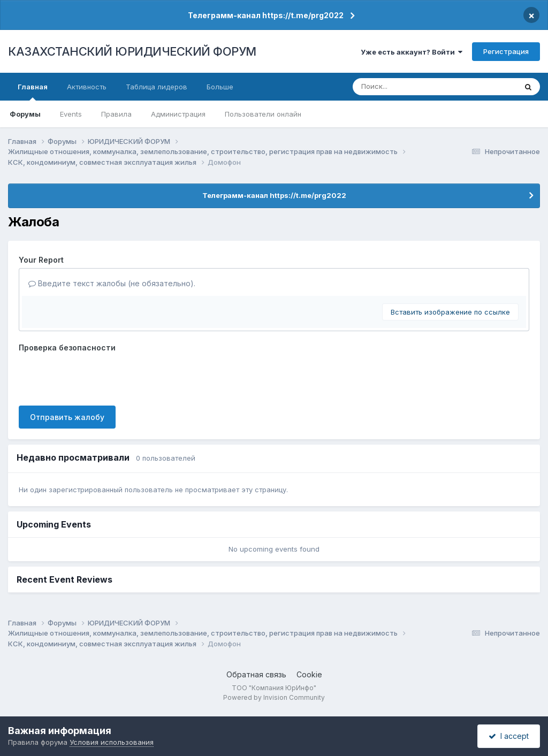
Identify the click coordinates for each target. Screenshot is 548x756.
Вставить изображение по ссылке (450, 312)
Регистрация (506, 51)
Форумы (25, 114)
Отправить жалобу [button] (67, 417)
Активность (87, 87)
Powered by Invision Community (274, 697)
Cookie (309, 674)
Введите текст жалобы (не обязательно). (112, 283)
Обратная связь (256, 674)
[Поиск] (415, 87)
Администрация (178, 114)
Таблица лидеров (157, 87)
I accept (509, 736)
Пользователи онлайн (263, 114)
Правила (116, 114)
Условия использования (112, 742)
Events (71, 114)
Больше (220, 87)
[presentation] (100, 377)
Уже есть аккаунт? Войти (412, 52)
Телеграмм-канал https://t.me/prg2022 (266, 15)
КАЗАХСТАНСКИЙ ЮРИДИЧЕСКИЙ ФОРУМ (132, 51)
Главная (33, 91)
